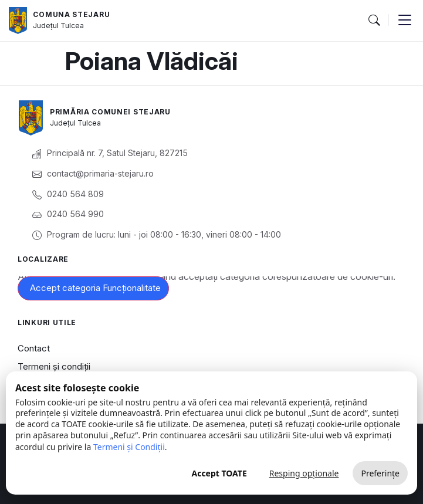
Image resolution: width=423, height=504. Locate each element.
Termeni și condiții (54, 366)
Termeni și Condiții (129, 447)
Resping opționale (304, 473)
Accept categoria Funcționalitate (95, 288)
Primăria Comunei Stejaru (110, 112)
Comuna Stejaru (71, 14)
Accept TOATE (219, 473)
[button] (374, 21)
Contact (34, 348)
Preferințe (380, 473)
